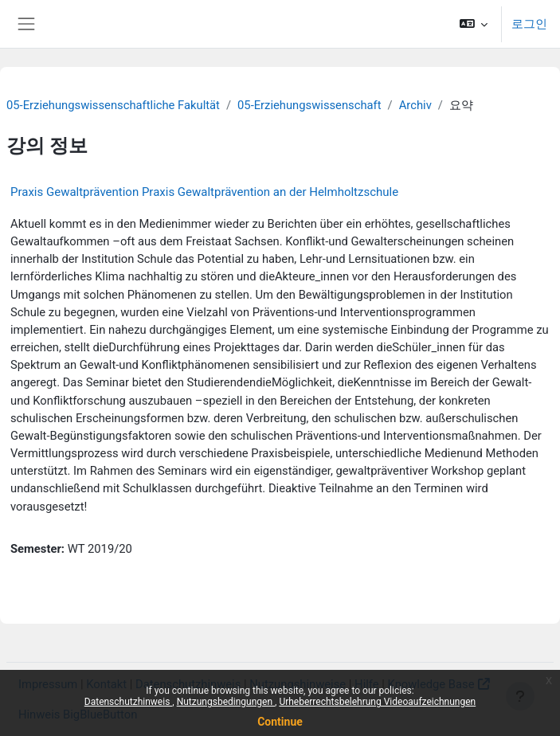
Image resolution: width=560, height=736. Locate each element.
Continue (280, 722)
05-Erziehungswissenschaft (309, 105)
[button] (474, 24)
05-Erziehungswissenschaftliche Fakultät (113, 105)
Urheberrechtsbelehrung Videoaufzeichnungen (377, 702)
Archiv (415, 105)
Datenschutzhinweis (129, 702)
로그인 (529, 24)
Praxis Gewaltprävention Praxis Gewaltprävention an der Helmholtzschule (204, 192)
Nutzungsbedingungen (226, 702)
